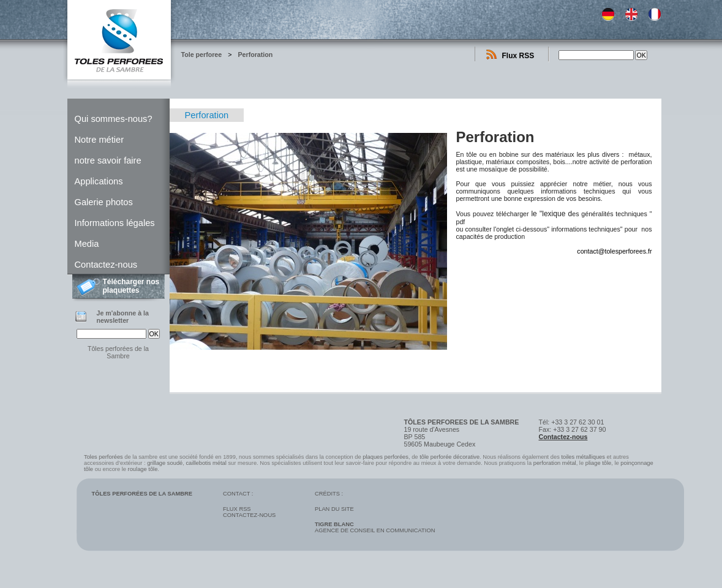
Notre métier (100, 140)
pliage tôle (599, 463)
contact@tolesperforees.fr (614, 251)
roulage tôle (143, 469)
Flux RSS (518, 56)
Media (87, 244)
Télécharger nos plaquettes (131, 286)
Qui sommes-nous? (114, 119)
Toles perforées (103, 457)
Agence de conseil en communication (375, 527)
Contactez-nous (106, 265)
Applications (99, 181)
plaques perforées (385, 457)
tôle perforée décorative (449, 457)
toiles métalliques (583, 457)
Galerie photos (104, 202)
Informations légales (115, 223)
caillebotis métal (206, 463)
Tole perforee (202, 55)
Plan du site (334, 509)
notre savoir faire (108, 160)
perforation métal (555, 463)
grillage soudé (165, 463)
